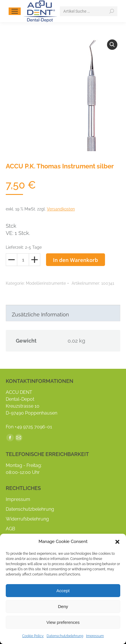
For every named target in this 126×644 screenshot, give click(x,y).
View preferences (63, 622)
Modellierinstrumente (46, 283)
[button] (117, 542)
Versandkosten (61, 209)
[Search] (89, 11)
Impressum (95, 636)
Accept (63, 591)
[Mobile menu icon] (15, 11)
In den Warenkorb (76, 260)
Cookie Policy (33, 636)
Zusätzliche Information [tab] (40, 315)
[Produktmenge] (23, 260)
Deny (63, 606)
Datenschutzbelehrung (65, 636)
